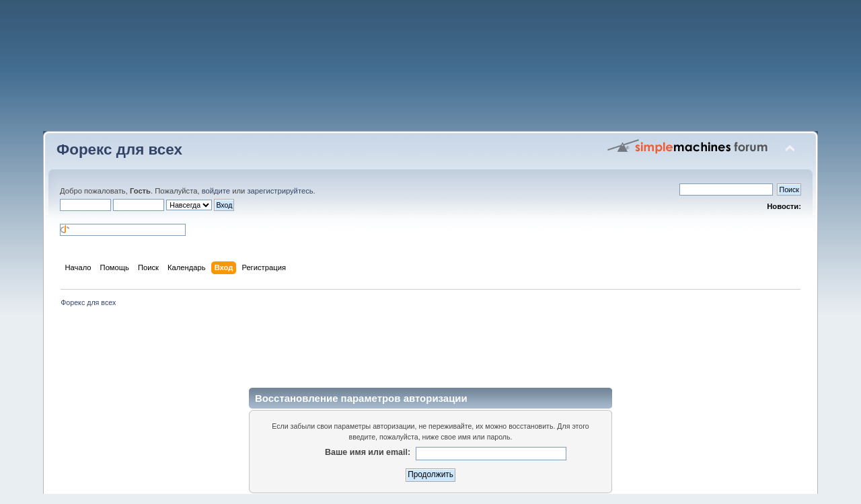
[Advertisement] (430, 71)
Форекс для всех (119, 150)
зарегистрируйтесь (280, 191)
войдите (216, 191)
